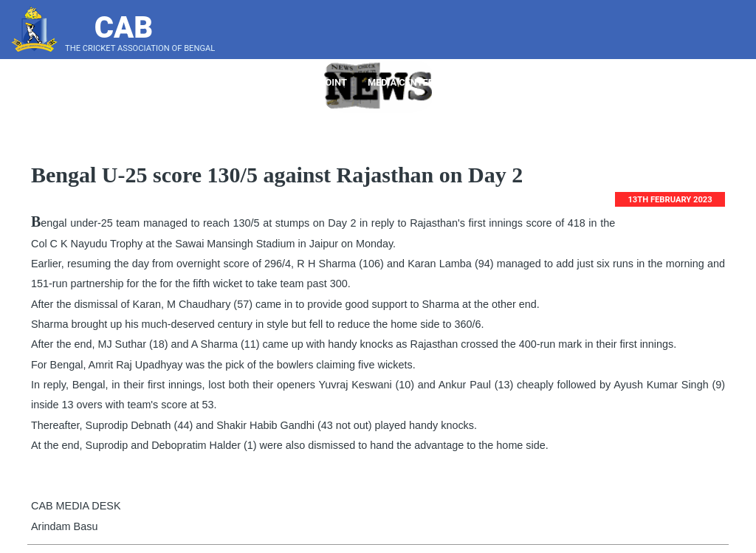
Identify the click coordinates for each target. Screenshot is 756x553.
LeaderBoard (655, 82)
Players (284, 82)
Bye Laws (585, 82)
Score (722, 82)
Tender (474, 82)
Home (180, 82)
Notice (526, 82)
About (228, 82)
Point (339, 82)
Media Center (406, 82)
